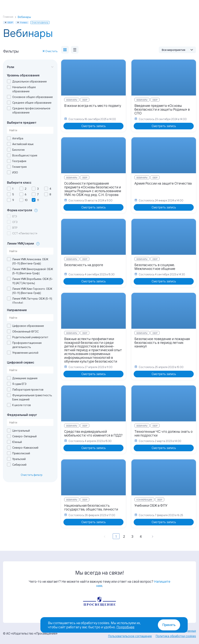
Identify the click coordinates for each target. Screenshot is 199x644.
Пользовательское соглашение (130, 636)
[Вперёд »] (153, 536)
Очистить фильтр (32, 475)
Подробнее (125, 627)
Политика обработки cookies (176, 636)
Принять (169, 625)
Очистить (50, 51)
